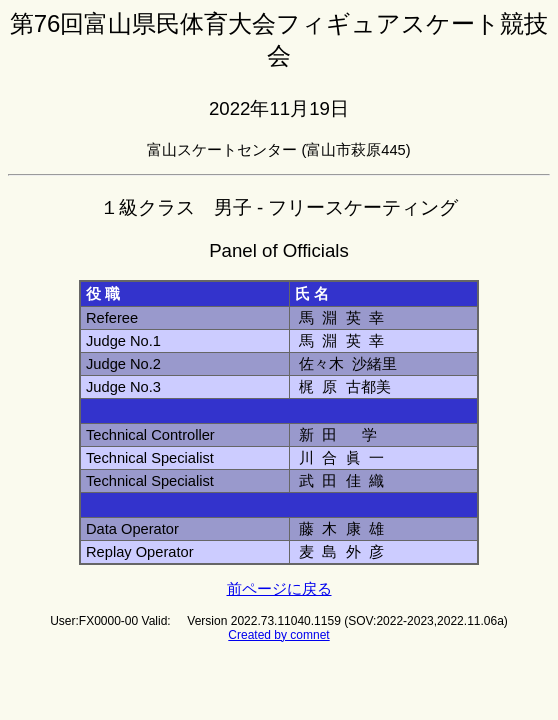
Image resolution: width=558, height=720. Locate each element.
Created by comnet (278, 635)
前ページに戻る (279, 589)
